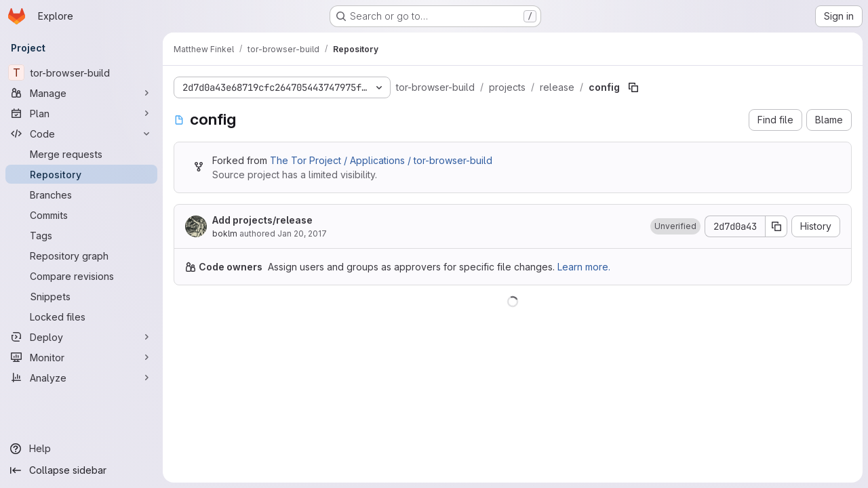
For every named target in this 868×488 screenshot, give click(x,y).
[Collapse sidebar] (81, 470)
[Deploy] (81, 337)
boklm (225, 233)
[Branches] (81, 195)
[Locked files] (81, 317)
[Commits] (81, 215)
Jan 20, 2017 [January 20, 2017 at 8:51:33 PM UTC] (302, 233)
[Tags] (81, 235)
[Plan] (81, 113)
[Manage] (81, 93)
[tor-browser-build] (81, 73)
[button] (675, 226)
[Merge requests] (81, 154)
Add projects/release (262, 220)
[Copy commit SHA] (776, 226)
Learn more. (584, 267)
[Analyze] (81, 378)
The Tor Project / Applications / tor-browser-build (381, 160)
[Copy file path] (633, 87)
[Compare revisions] (81, 276)
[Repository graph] (81, 256)
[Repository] (81, 174)
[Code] (81, 134)
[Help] (81, 449)
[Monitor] (81, 357)
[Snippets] (81, 296)
